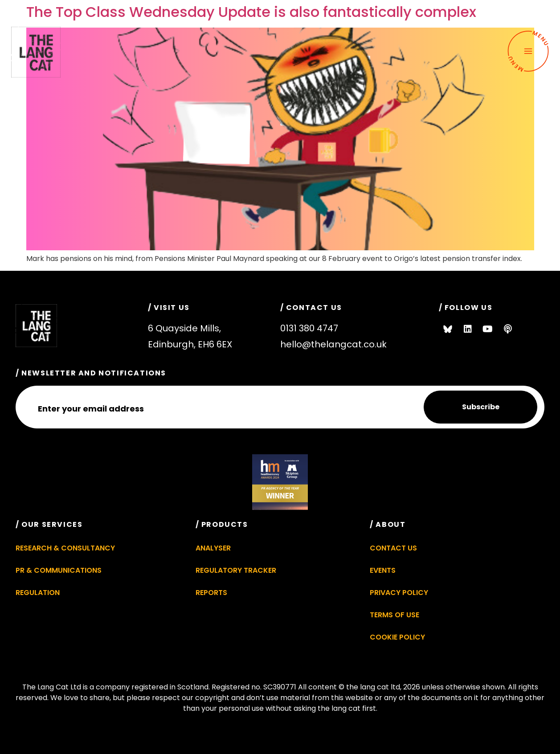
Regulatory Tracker (236, 570)
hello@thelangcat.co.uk (333, 344)
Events (383, 570)
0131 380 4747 (309, 328)
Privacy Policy (399, 593)
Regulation (38, 593)
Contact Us (393, 548)
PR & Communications (59, 570)
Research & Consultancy (65, 548)
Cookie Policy (397, 637)
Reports (211, 593)
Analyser (213, 548)
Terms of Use (394, 615)
